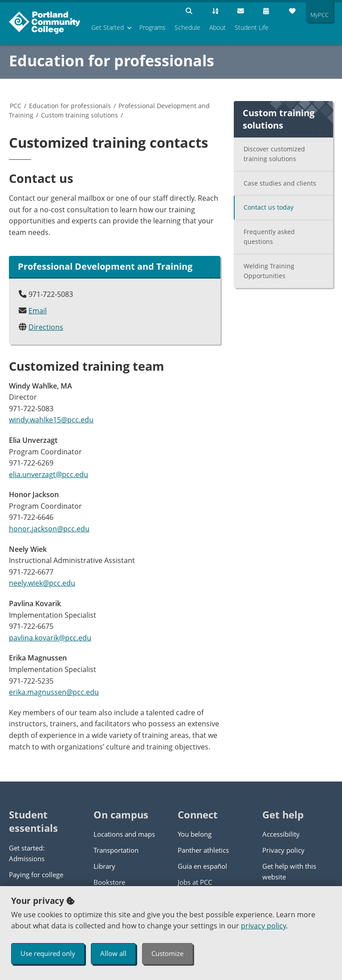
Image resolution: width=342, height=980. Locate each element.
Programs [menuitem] (153, 27)
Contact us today (269, 207)
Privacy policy (283, 850)
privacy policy (263, 926)
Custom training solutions (79, 115)
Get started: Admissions (27, 853)
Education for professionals (112, 61)
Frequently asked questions (269, 237)
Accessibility (281, 834)
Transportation (116, 850)
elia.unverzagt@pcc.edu (49, 474)
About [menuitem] (218, 27)
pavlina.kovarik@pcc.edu (50, 638)
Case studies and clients (280, 183)
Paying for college (36, 875)
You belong (195, 834)
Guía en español (202, 866)
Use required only (48, 953)
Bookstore (109, 882)
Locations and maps (124, 834)
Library (104, 866)
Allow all (113, 953)
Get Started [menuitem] (108, 27)
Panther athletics (203, 850)
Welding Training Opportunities (269, 271)
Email (38, 311)
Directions (46, 327)
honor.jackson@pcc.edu (49, 529)
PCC (16, 106)
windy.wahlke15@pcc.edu (51, 420)
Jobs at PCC (195, 882)
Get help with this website (289, 871)
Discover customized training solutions (274, 154)
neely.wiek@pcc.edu (42, 583)
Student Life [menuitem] (252, 27)
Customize (167, 953)
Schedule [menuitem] (187, 27)
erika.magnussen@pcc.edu (54, 692)
